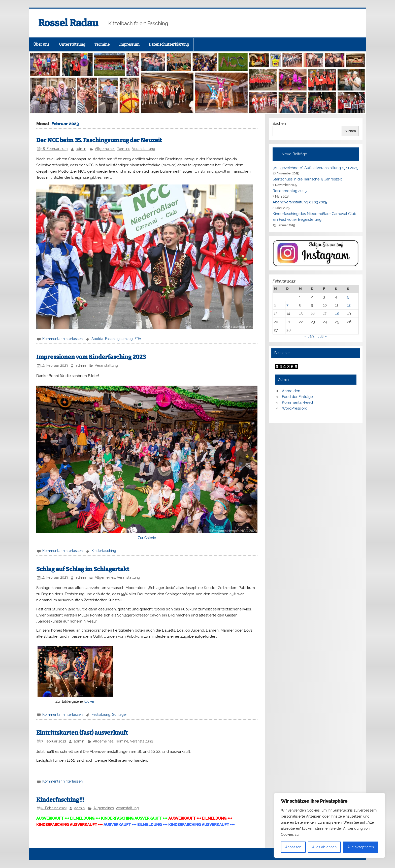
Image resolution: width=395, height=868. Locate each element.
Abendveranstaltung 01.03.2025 (300, 202)
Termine (102, 44)
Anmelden (291, 391)
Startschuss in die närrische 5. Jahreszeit (307, 179)
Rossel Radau (68, 23)
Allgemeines (105, 149)
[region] (330, 825)
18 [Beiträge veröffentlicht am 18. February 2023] (337, 314)
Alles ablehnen (324, 847)
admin (81, 149)
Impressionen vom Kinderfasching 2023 (91, 357)
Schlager (120, 715)
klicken (90, 701)
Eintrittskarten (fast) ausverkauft (82, 733)
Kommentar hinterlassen (62, 339)
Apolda (97, 339)
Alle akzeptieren (361, 847)
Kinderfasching (104, 551)
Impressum (129, 44)
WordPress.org (295, 408)
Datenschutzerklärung (169, 44)
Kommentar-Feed (297, 402)
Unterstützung (72, 44)
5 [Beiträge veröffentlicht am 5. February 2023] (348, 297)
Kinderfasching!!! (60, 800)
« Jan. (310, 336)
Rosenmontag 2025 (290, 191)
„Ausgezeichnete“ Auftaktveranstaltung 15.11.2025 (315, 168)
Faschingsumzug (119, 339)
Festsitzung (101, 715)
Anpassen (293, 847)
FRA (138, 339)
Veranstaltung (144, 149)
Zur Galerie (147, 538)
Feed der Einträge (297, 397)
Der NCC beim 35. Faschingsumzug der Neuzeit (99, 140)
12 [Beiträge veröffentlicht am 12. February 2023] (349, 305)
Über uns (41, 44)
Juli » (322, 336)
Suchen (279, 123)
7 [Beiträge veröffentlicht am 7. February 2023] (287, 305)
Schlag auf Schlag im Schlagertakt (83, 569)
